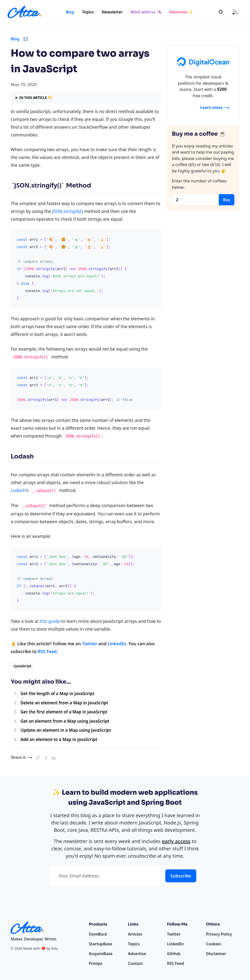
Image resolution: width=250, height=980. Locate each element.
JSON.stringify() (67, 211)
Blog (70, 12)
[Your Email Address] (107, 876)
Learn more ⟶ (215, 107)
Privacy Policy (219, 934)
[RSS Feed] (235, 12)
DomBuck (98, 934)
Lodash (18, 490)
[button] (38, 757)
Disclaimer (216, 954)
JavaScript (22, 666)
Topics (88, 12)
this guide (50, 621)
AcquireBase (101, 954)
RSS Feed (47, 651)
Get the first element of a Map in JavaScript (64, 712)
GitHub (174, 954)
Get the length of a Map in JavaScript (57, 693)
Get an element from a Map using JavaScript (65, 721)
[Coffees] (195, 200)
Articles (135, 934)
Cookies (214, 944)
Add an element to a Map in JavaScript (59, 739)
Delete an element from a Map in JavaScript (64, 703)
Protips (96, 963)
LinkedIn (117, 644)
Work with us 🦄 (146, 12)
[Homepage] (24, 12)
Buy (227, 200)
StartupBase (100, 944)
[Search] (221, 12)
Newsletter (112, 12)
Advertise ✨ (181, 12)
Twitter (90, 644)
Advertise (137, 954)
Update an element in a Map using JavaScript (66, 730)
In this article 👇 (36, 98)
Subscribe (181, 876)
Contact (135, 963)
